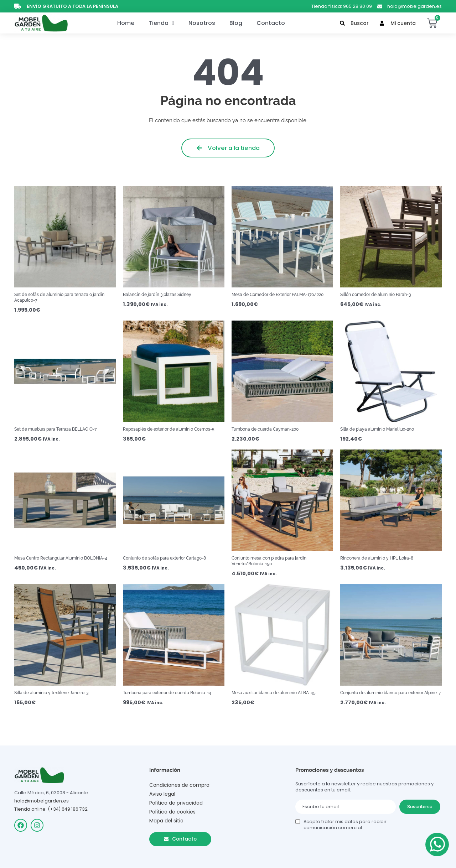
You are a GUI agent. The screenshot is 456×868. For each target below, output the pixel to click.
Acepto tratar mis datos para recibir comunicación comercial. (345, 825)
